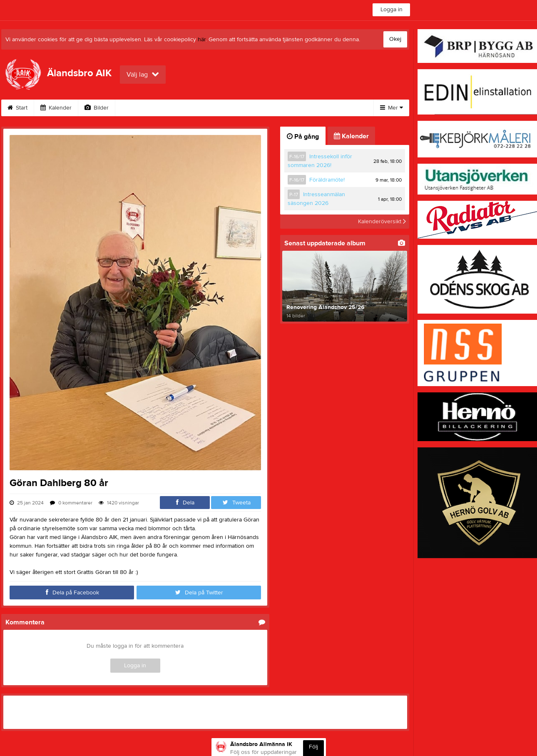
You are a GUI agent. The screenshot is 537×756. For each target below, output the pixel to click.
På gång (303, 137)
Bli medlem (317, 108)
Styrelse (232, 108)
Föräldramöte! (327, 180)
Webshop (189, 108)
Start (17, 108)
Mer (392, 108)
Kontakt (273, 108)
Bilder (97, 108)
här (202, 40)
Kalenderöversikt (382, 222)
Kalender (56, 108)
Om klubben (141, 108)
